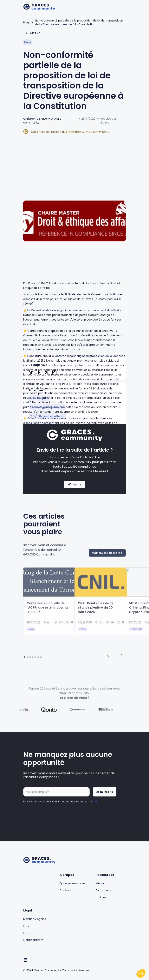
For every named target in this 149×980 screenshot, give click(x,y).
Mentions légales (35, 919)
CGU (96, 805)
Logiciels (101, 897)
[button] (122, 7)
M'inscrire (74, 484)
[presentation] (53, 818)
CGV (26, 926)
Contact (65, 890)
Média (100, 883)
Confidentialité (33, 940)
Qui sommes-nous (72, 883)
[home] (39, 7)
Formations (103, 890)
